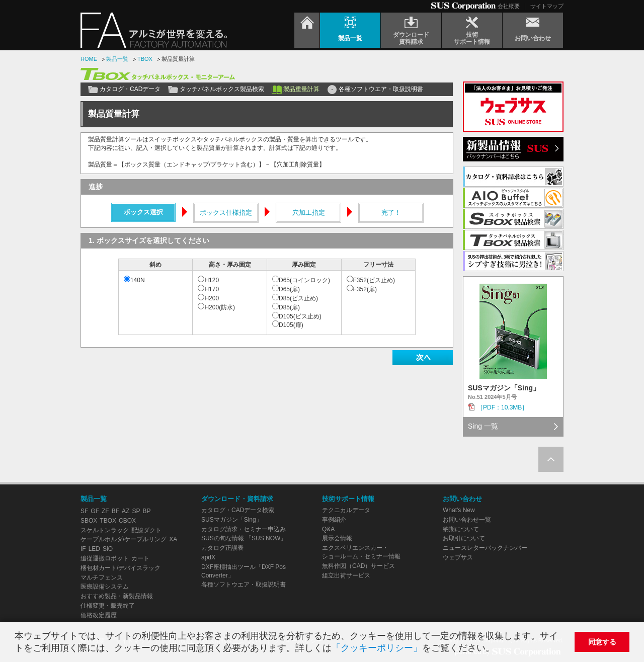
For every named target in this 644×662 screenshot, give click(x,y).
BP (146, 511)
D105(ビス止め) (300, 316)
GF (95, 511)
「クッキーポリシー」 (377, 648)
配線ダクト (146, 530)
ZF (105, 511)
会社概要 (509, 6)
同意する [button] (602, 642)
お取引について (464, 538)
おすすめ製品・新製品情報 (117, 596)
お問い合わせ (462, 499)
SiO (108, 549)
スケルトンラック (105, 530)
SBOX (89, 521)
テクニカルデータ (346, 510)
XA (173, 539)
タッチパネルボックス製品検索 (222, 89)
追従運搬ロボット (105, 558)
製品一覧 (117, 59)
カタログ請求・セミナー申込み (244, 529)
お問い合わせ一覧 (467, 520)
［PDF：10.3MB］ (502, 407)
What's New (459, 510)
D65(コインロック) (304, 280)
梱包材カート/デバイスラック (120, 568)
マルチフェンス (102, 577)
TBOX (145, 59)
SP (136, 511)
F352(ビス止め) (374, 280)
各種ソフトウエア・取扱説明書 (381, 89)
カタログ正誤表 (222, 548)
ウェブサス (458, 557)
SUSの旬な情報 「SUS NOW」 (244, 538)
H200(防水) (220, 307)
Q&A (328, 529)
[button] (499, 649)
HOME (89, 59)
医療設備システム (105, 587)
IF (83, 549)
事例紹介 (334, 520)
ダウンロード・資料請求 (237, 499)
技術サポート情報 (348, 499)
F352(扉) (365, 289)
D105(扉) (291, 325)
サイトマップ (547, 6)
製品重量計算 (301, 89)
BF (115, 511)
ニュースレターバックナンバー (485, 548)
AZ (126, 511)
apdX (208, 557)
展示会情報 (337, 538)
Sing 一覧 (483, 426)
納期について (461, 529)
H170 (212, 289)
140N (138, 280)
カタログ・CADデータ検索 (238, 510)
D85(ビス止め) (298, 298)
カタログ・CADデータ (130, 89)
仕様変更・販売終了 (108, 606)
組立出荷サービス (346, 575)
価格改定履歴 (99, 615)
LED (94, 549)
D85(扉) (289, 307)
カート (140, 558)
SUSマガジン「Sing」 (232, 520)
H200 (212, 298)
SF (84, 511)
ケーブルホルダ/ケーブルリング (124, 539)
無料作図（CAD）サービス (358, 566)
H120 (212, 280)
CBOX (127, 521)
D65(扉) (289, 289)
